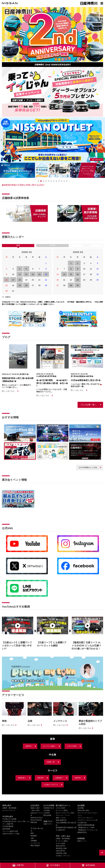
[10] (64, 181)
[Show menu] (102, 3)
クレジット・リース (63, 815)
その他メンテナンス (51, 785)
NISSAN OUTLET (37, 818)
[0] (38, 181)
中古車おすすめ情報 (9, 819)
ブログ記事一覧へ (88, 405)
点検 (32, 838)
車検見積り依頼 (61, 848)
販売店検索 (6, 829)
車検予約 (40, 778)
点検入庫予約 (60, 851)
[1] (41, 181)
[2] (44, 181)
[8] (59, 181)
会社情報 (81, 808)
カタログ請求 (72, 746)
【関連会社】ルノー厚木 (86, 828)
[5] (51, 181)
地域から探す (35, 808)
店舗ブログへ (48, 824)
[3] (46, 181)
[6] (54, 181)
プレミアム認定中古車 (10, 831)
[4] (49, 181)
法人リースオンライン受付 (65, 813)
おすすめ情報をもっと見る (88, 467)
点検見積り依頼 (61, 853)
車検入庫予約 (60, 846)
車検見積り (22, 778)
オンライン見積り (49, 746)
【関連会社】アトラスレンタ (87, 830)
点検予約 (78, 778)
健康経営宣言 (82, 832)
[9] (62, 181)
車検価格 (34, 836)
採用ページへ (82, 841)
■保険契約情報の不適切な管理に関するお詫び (23, 185)
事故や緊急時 (35, 846)
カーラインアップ (9, 810)
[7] (56, 181)
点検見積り (59, 778)
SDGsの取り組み (83, 810)
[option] (18, 633)
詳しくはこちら (8, 391)
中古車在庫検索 (8, 826)
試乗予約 (28, 746)
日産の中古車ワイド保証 (11, 834)
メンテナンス (35, 843)
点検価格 (34, 841)
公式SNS (47, 813)
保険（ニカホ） (61, 818)
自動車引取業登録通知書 (86, 825)
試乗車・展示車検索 (9, 808)
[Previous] (1, 140)
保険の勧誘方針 (61, 820)
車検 (32, 833)
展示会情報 (47, 815)
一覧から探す (35, 810)
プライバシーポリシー (85, 818)
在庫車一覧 (51, 762)
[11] (67, 181)
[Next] (104, 140)
